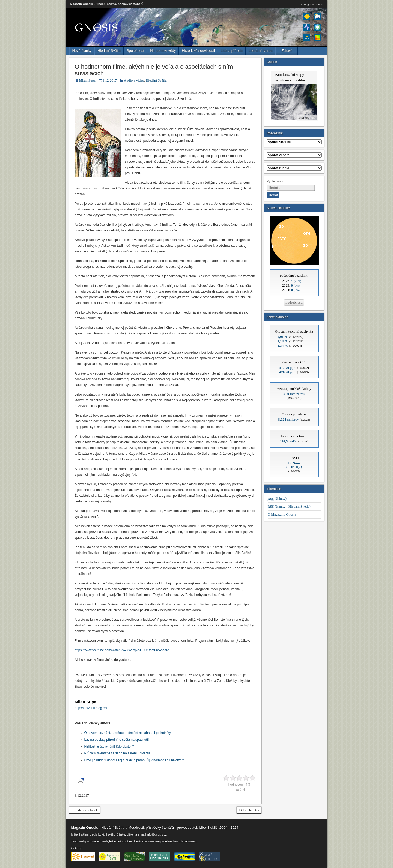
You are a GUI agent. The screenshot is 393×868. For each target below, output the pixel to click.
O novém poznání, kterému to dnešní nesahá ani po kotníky (128, 733)
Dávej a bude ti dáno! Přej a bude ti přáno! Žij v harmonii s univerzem (135, 760)
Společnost (135, 51)
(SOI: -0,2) (294, 465)
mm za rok (294, 394)
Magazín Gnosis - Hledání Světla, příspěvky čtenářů (107, 4)
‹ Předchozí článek (85, 810)
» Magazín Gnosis (312, 4)
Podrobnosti (294, 302)
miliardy (289, 419)
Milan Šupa (87, 80)
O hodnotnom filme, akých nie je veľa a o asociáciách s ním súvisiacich (154, 70)
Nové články (82, 51)
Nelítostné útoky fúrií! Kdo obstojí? (109, 746)
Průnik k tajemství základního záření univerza (117, 753)
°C (283, 337)
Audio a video (134, 80)
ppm (288, 368)
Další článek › (249, 810)
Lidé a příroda (232, 51)
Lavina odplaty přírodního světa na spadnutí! (117, 740)
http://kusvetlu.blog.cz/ (91, 708)
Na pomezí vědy (163, 51)
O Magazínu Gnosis (282, 514)
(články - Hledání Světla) (289, 506)
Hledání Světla (109, 51)
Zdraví (287, 51)
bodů (288, 441)
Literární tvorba (260, 51)
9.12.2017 (110, 80)
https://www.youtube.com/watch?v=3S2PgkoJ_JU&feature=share (122, 650)
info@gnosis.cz (157, 834)
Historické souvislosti (198, 51)
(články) (277, 498)
